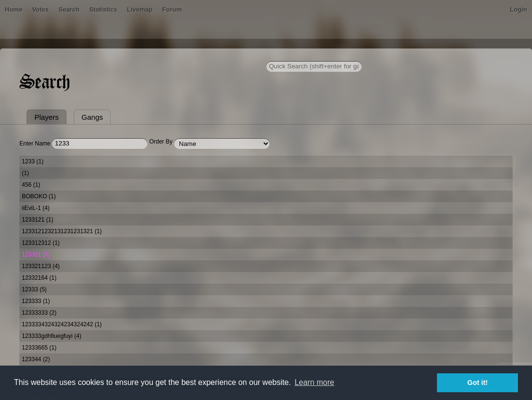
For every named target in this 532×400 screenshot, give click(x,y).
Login (519, 9)
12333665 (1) (39, 348)
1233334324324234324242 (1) (62, 324)
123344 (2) (36, 359)
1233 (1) (33, 161)
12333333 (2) (39, 313)
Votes (40, 9)
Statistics (103, 9)
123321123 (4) (41, 266)
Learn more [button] (314, 382)
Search (69, 9)
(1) (25, 173)
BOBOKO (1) (39, 196)
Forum (172, 9)
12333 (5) (34, 289)
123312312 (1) (41, 243)
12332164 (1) (39, 278)
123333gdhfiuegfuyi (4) (52, 336)
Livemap (140, 9)
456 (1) (31, 185)
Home (14, 9)
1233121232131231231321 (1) (62, 231)
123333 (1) (36, 301)
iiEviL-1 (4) (36, 208)
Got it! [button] (478, 383)
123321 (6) (36, 255)
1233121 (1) (38, 220)
